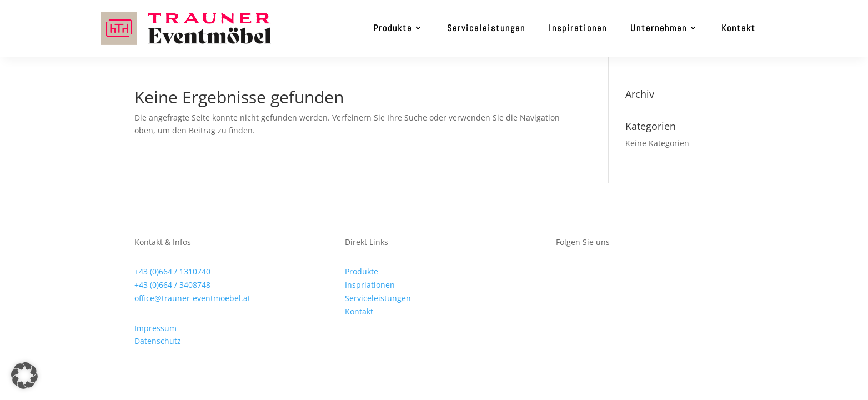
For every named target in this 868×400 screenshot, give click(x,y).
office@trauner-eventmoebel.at (192, 298)
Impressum (155, 328)
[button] (24, 376)
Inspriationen (370, 285)
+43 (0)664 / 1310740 (172, 271)
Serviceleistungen (486, 28)
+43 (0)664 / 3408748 (172, 285)
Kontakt (739, 28)
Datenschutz (158, 341)
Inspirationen (578, 28)
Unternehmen (659, 28)
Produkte (393, 28)
